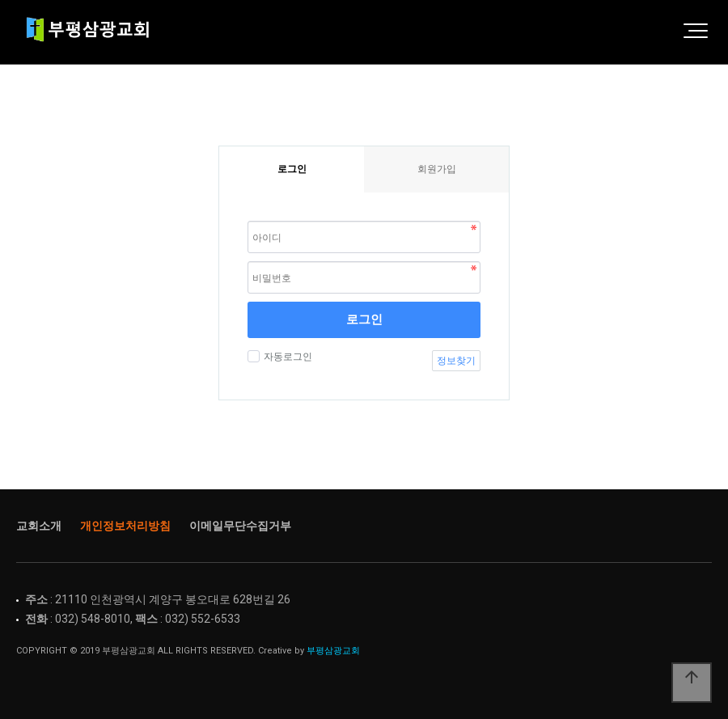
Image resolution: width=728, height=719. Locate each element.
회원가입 (437, 169)
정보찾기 (456, 361)
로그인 (364, 319)
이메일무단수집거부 (240, 526)
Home (93, 32)
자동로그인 (286, 357)
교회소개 (39, 526)
